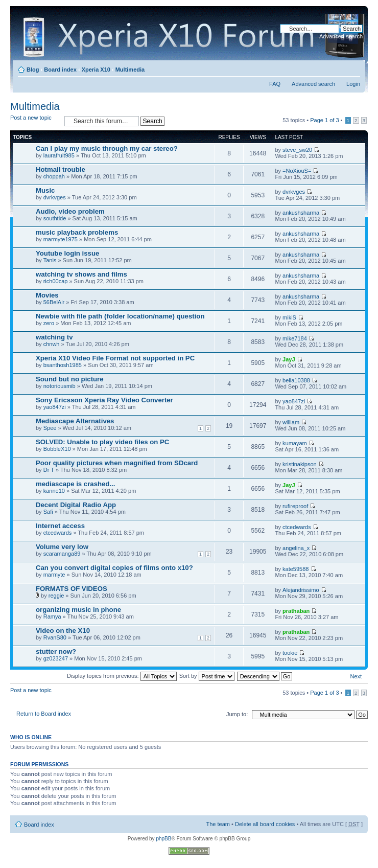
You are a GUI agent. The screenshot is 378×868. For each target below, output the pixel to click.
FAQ (275, 84)
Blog (33, 70)
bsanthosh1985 (63, 365)
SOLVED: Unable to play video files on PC (102, 442)
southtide (55, 218)
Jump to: (237, 714)
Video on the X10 (63, 631)
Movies (47, 295)
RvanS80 (55, 637)
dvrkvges (55, 197)
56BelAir (54, 302)
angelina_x (296, 548)
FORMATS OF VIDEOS (72, 589)
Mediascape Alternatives (75, 421)
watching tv (54, 337)
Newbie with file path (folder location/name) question (120, 316)
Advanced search (341, 36)
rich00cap (56, 281)
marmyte (54, 575)
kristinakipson (300, 464)
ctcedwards (58, 533)
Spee (50, 428)
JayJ (289, 359)
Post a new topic (35, 121)
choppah (54, 176)
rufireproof (295, 506)
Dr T (49, 470)
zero (49, 323)
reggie (56, 596)
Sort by (207, 676)
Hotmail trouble (61, 169)
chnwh (52, 344)
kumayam (295, 443)
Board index (60, 70)
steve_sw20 (297, 150)
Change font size (353, 67)
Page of (324, 120)
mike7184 (295, 338)
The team (218, 824)
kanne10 (54, 491)
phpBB (163, 839)
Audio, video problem (70, 211)
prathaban (296, 611)
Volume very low (62, 547)
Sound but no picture (70, 379)
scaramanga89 (62, 554)
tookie (290, 653)
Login (353, 84)
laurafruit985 (59, 155)
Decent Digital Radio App (76, 505)
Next (356, 676)
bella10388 (296, 380)
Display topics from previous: (122, 676)
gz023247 (56, 658)
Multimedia (130, 70)
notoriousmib (60, 386)
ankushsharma (301, 213)
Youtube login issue (67, 253)
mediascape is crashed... (75, 484)
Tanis (50, 260)
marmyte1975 (61, 239)
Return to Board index (44, 714)
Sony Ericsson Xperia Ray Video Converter (104, 400)
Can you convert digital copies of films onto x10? (114, 568)
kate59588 (296, 569)
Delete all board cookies (265, 824)
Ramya (52, 616)
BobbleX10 (57, 449)
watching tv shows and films (81, 274)
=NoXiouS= (297, 171)
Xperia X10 (96, 70)
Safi (48, 512)
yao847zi (55, 407)
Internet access (60, 526)
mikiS (289, 317)
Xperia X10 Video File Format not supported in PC (115, 358)
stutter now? (56, 652)
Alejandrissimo (301, 590)
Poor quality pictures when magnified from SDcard (117, 463)
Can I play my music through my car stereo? (107, 149)
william (291, 422)
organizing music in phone (78, 610)
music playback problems (77, 232)
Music (45, 190)
